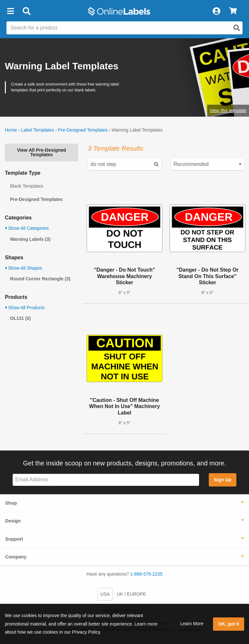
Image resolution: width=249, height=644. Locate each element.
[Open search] (237, 28)
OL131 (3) (20, 318)
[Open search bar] (26, 11)
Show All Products (25, 308)
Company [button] (16, 557)
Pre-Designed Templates (83, 130)
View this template (228, 111)
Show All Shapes (24, 268)
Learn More (192, 624)
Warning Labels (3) (30, 239)
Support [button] (14, 539)
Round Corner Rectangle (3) (40, 279)
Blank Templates (27, 186)
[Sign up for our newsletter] (106, 480)
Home (11, 130)
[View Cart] (233, 11)
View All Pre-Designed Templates (41, 152)
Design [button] (13, 521)
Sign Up (222, 480)
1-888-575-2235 (147, 574)
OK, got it (229, 624)
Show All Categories (27, 228)
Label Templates (38, 130)
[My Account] (216, 11)
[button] (10, 11)
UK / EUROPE (131, 594)
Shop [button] (11, 503)
